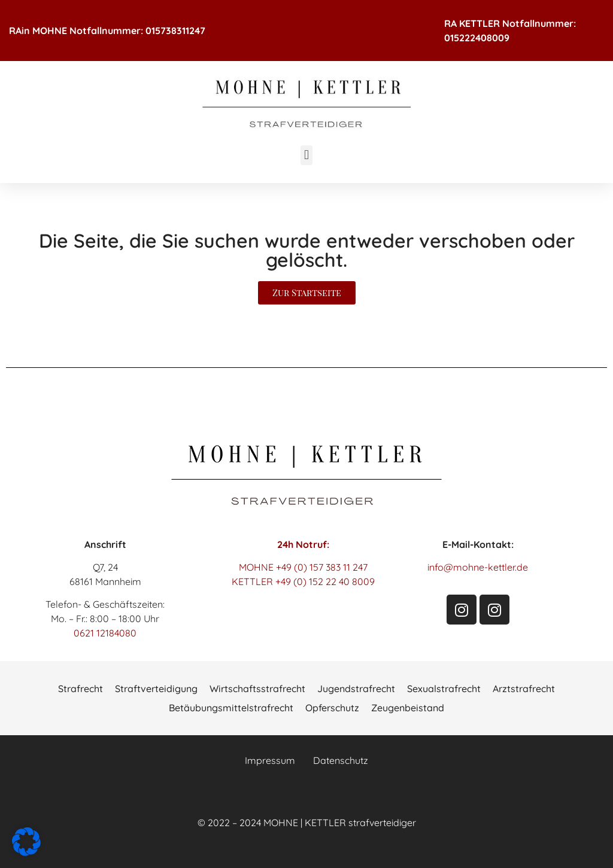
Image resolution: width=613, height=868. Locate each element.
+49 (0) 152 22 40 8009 (325, 581)
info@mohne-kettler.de (478, 567)
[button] (306, 155)
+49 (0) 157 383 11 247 (322, 567)
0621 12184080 (105, 633)
